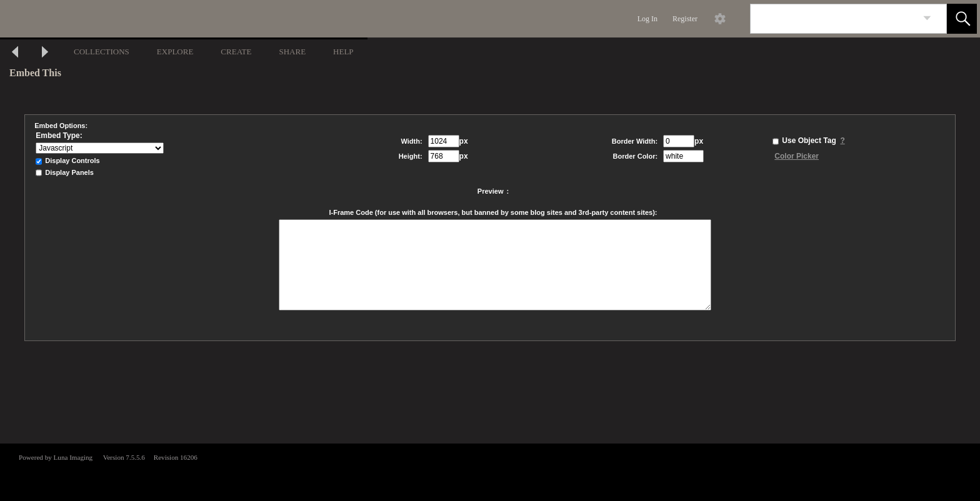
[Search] (834, 19)
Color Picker (797, 156)
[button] (962, 19)
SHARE (292, 52)
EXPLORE (175, 52)
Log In (647, 19)
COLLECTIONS (102, 52)
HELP (343, 52)
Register (685, 19)
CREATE (236, 52)
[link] (927, 18)
